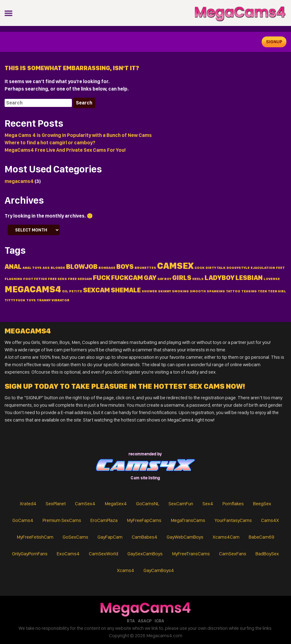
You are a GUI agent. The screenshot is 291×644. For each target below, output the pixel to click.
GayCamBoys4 (159, 570)
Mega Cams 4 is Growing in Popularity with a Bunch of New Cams (78, 135)
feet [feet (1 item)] (280, 268)
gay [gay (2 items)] (150, 278)
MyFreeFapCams (144, 520)
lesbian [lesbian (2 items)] (249, 278)
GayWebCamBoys (185, 537)
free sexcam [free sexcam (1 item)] (80, 279)
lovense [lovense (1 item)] (272, 279)
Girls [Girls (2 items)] (182, 278)
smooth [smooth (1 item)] (198, 291)
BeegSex (262, 504)
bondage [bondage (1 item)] (107, 268)
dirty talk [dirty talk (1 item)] (216, 268)
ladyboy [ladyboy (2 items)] (220, 278)
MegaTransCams (188, 520)
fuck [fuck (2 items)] (102, 278)
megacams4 (19, 181)
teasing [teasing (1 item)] (249, 291)
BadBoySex (267, 554)
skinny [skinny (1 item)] (164, 291)
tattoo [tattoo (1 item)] (233, 291)
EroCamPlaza (104, 520)
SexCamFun (181, 504)
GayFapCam (110, 537)
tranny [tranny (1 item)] (44, 300)
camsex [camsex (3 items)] (175, 266)
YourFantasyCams (233, 520)
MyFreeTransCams (191, 554)
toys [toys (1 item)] (31, 300)
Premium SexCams (62, 520)
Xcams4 (126, 570)
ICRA (159, 621)
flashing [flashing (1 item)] (13, 279)
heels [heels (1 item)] (198, 279)
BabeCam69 (262, 537)
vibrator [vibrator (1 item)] (60, 300)
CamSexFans (233, 554)
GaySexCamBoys (145, 554)
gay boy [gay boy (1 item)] (164, 279)
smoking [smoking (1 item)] (180, 291)
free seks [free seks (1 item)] (57, 279)
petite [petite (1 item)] (76, 291)
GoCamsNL (148, 504)
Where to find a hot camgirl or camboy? (50, 143)
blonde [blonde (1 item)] (58, 268)
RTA (131, 621)
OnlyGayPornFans (30, 554)
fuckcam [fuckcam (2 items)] (127, 278)
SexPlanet (56, 504)
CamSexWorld (104, 554)
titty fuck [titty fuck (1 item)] (15, 300)
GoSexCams (75, 537)
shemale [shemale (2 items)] (126, 290)
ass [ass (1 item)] (46, 268)
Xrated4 (28, 504)
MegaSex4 (116, 504)
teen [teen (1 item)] (262, 291)
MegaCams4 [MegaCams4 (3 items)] (33, 289)
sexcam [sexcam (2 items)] (96, 290)
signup (274, 42)
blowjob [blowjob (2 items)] (82, 266)
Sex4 (208, 504)
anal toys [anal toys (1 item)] (32, 268)
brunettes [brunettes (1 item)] (145, 268)
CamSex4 (85, 504)
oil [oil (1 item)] (65, 291)
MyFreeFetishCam (35, 537)
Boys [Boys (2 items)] (125, 266)
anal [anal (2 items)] (13, 266)
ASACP (145, 621)
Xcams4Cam (226, 537)
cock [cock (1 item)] (200, 268)
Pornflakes (233, 504)
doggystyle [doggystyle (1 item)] (238, 268)
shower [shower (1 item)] (149, 291)
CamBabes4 (145, 537)
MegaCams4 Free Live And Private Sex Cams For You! (65, 150)
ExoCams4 (68, 554)
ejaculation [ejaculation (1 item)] (263, 268)
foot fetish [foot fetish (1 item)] (35, 279)
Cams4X (270, 520)
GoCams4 (23, 520)
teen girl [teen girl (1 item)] (277, 291)
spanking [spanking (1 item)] (216, 291)
